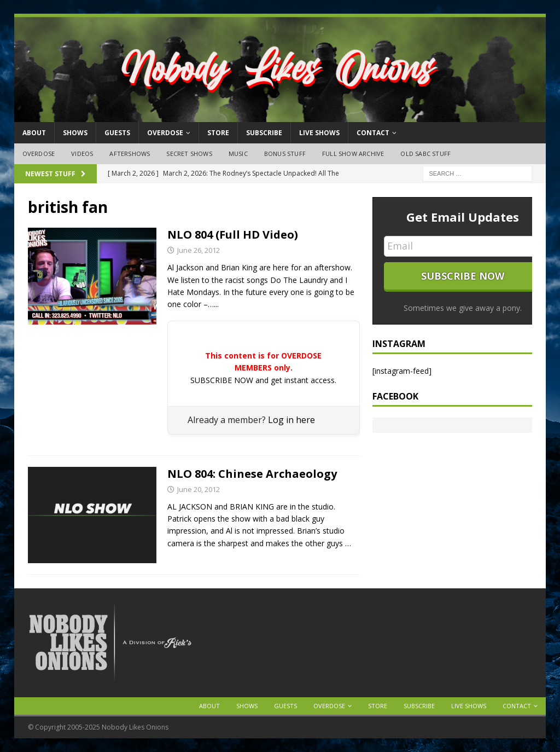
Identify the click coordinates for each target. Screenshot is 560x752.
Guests (117, 133)
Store (218, 133)
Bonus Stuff (285, 154)
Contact (373, 133)
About (34, 133)
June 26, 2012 (199, 250)
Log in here (291, 420)
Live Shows (319, 133)
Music (238, 154)
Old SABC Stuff (425, 154)
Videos (82, 154)
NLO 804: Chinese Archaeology (252, 474)
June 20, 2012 (199, 489)
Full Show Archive (353, 154)
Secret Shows (189, 154)
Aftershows (130, 154)
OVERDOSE (165, 133)
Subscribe (264, 133)
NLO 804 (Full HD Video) (233, 235)
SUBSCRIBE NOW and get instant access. (263, 380)
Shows (75, 133)
